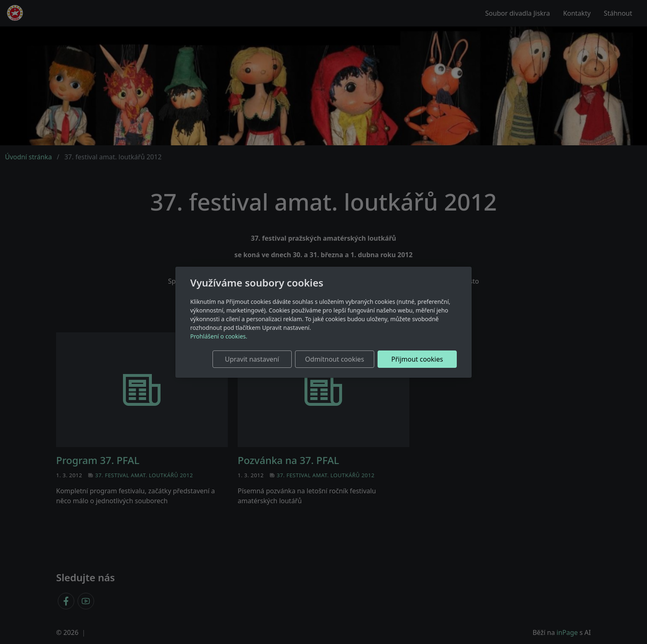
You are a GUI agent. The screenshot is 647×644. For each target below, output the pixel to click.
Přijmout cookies (417, 359)
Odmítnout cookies (335, 359)
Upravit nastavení (252, 359)
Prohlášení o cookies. (219, 336)
